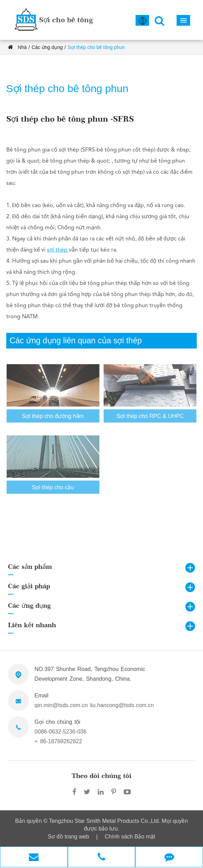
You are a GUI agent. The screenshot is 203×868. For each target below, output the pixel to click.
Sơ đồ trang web (69, 837)
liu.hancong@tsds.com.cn (122, 705)
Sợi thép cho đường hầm (53, 418)
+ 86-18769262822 (58, 741)
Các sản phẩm (30, 567)
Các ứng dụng (47, 47)
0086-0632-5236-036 (60, 732)
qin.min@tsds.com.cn (61, 705)
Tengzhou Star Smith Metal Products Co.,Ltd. (105, 821)
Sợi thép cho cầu (53, 489)
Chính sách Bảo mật (130, 837)
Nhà (22, 47)
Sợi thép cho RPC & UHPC (150, 418)
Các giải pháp (29, 586)
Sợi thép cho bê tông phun (96, 47)
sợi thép (58, 250)
